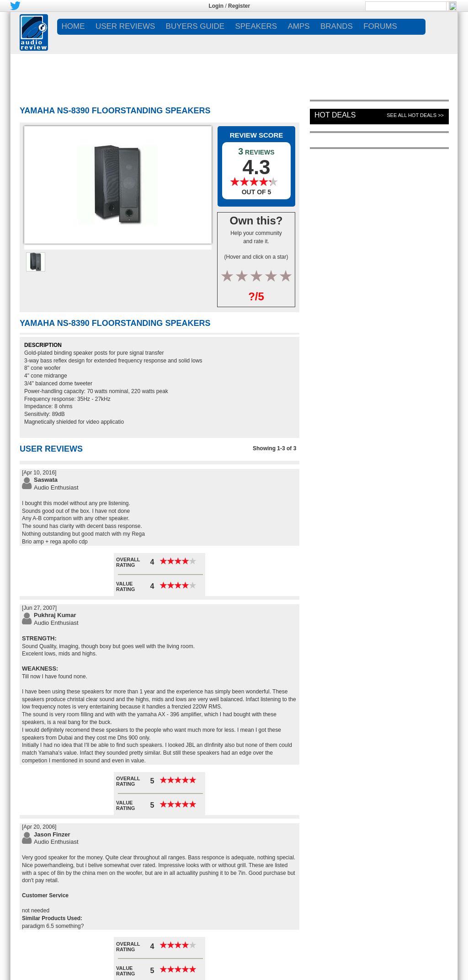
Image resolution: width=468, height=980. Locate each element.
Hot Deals (335, 115)
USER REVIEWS (125, 26)
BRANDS (337, 26)
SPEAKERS (256, 26)
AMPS (298, 26)
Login (216, 6)
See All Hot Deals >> (415, 115)
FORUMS (380, 26)
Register (239, 6)
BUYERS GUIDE (195, 26)
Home (73, 26)
